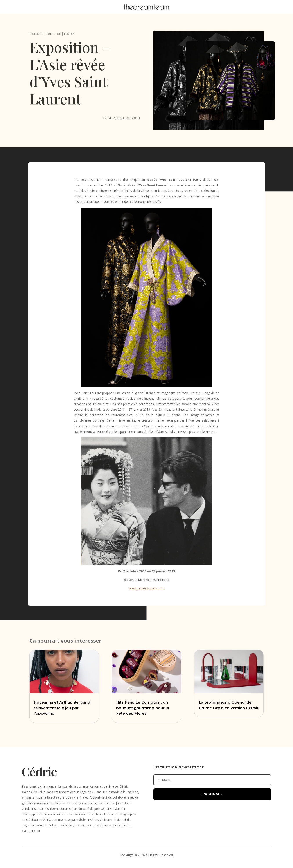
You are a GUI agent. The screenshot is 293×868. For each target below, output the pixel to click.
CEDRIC (36, 34)
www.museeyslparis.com (147, 588)
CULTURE (53, 34)
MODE (69, 34)
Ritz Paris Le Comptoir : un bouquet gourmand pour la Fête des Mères (143, 708)
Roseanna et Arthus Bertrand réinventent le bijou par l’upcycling (62, 708)
